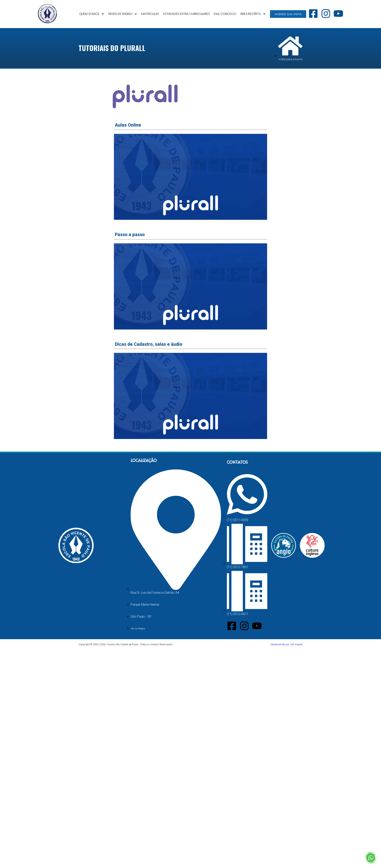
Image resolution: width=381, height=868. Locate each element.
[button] (190, 177)
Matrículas (150, 14)
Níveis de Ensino (123, 14)
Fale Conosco (225, 14)
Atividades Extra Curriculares (186, 14)
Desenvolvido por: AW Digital (287, 644)
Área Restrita (253, 14)
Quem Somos (92, 14)
